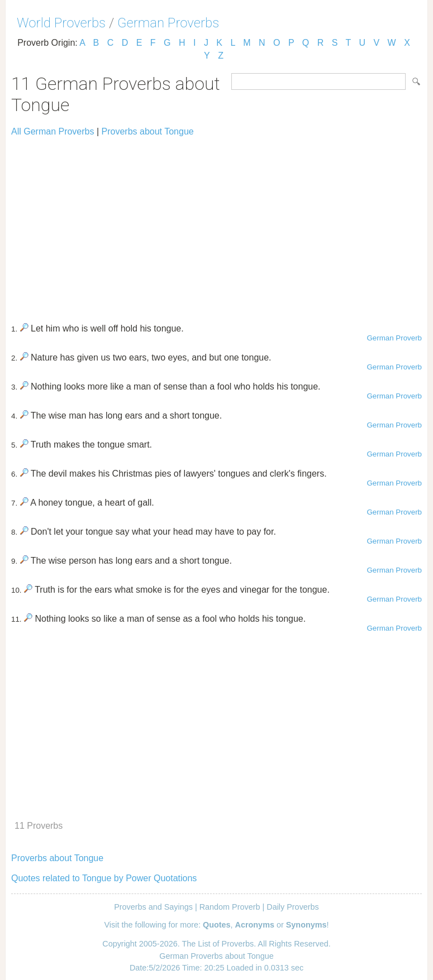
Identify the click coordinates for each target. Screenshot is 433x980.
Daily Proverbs (293, 907)
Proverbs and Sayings (153, 907)
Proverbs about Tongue (148, 131)
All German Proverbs (53, 131)
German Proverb (394, 338)
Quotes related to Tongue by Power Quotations (104, 878)
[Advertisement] (216, 225)
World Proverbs (61, 23)
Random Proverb (230, 907)
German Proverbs (168, 23)
